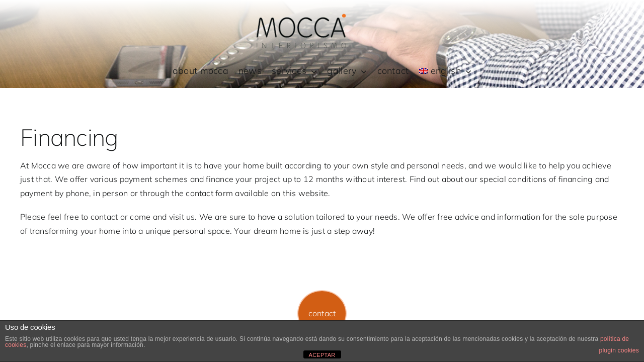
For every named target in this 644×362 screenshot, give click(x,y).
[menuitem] (446, 71)
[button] (322, 313)
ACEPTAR (322, 355)
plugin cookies (619, 350)
